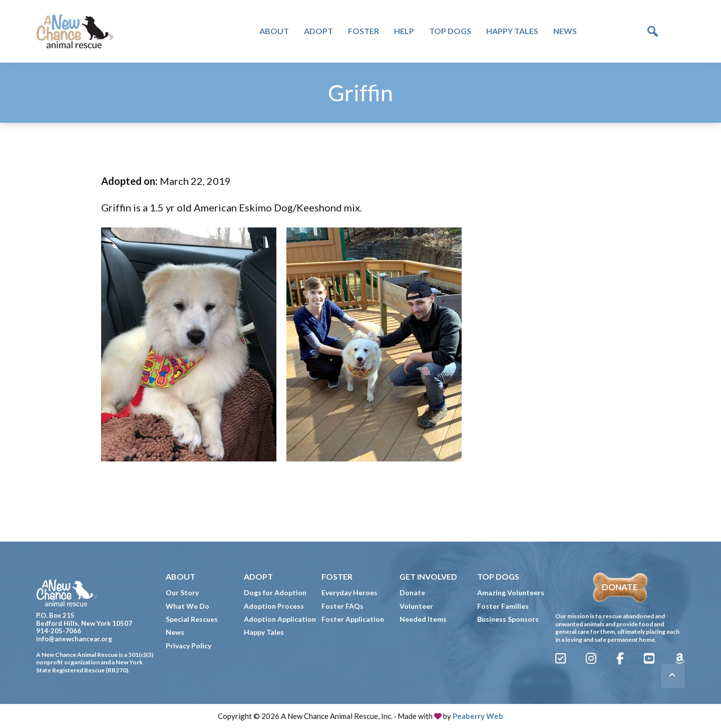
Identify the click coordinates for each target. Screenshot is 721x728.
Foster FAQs (342, 606)
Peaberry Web (478, 716)
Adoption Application (280, 619)
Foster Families (503, 606)
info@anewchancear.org (74, 639)
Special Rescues (192, 619)
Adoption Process (274, 606)
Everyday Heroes (349, 592)
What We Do (188, 606)
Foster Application (353, 619)
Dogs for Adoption (275, 592)
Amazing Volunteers (511, 592)
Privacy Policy (189, 646)
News (175, 632)
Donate (412, 592)
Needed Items (423, 619)
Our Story (182, 592)
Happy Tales (264, 632)
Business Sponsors (508, 619)
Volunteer (416, 606)
